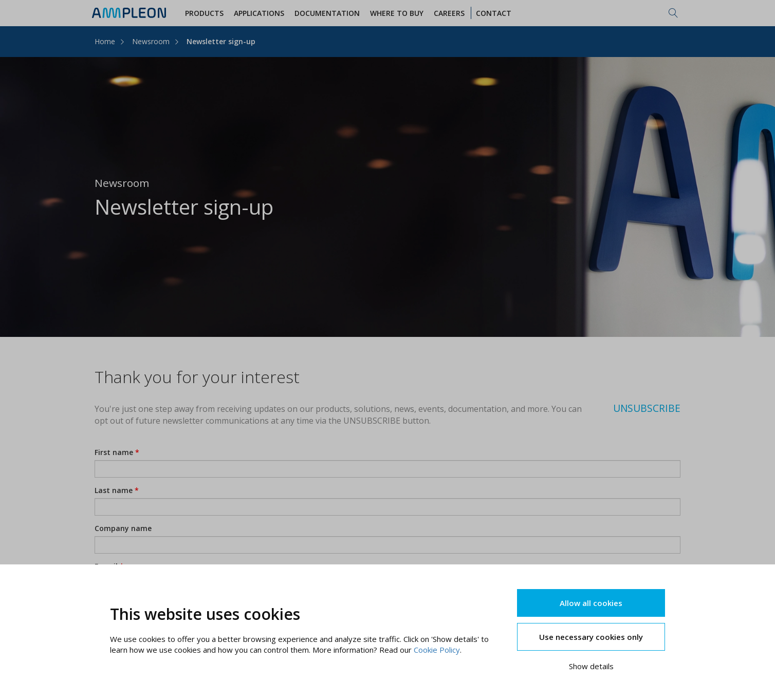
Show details (591, 666)
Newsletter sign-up (221, 41)
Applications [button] (259, 13)
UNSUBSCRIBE (647, 408)
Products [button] (204, 13)
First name (117, 452)
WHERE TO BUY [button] (397, 13)
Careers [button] (449, 13)
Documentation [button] (327, 13)
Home (105, 41)
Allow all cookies (591, 603)
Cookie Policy (437, 650)
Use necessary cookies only (591, 637)
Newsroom (151, 41)
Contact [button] (494, 13)
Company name (123, 528)
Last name (117, 490)
